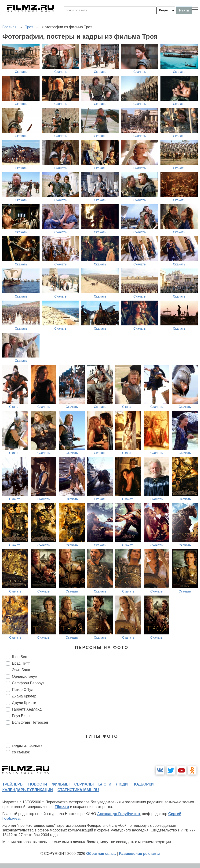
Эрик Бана (21, 670)
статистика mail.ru (78, 790)
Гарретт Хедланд (27, 709)
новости (38, 784)
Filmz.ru (62, 807)
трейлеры (13, 784)
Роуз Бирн (21, 716)
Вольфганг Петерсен (30, 722)
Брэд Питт (21, 663)
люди (122, 784)
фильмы (61, 784)
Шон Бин (20, 657)
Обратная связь (101, 854)
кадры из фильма (27, 746)
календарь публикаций (28, 790)
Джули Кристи (24, 703)
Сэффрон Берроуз (28, 683)
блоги (105, 784)
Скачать (21, 72)
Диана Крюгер (24, 696)
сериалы (84, 784)
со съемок (21, 752)
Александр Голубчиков (118, 814)
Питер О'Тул (23, 690)
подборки (143, 784)
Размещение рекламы (139, 854)
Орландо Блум (25, 676)
